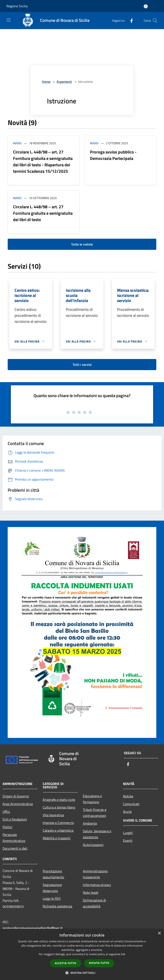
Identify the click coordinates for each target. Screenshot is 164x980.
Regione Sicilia (17, 6)
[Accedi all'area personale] (146, 6)
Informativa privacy (97, 885)
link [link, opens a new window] (123, 954)
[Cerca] (155, 21)
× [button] (159, 933)
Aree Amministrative (18, 804)
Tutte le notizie (82, 244)
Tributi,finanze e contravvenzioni (95, 813)
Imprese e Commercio (58, 823)
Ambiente (90, 823)
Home (46, 82)
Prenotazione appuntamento (53, 874)
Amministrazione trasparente (95, 874)
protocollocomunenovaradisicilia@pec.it (33, 928)
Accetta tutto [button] (66, 963)
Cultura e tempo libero (59, 807)
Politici (7, 827)
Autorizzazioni (93, 845)
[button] (82, 973)
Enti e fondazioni (15, 819)
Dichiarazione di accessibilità (94, 903)
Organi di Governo (16, 796)
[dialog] (82, 954)
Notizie (128, 796)
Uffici (6, 812)
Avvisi (17, 143)
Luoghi (128, 833)
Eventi (128, 840)
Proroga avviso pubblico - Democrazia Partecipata (113, 155)
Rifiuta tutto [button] (99, 963)
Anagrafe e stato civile (59, 800)
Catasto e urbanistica (58, 830)
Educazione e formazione (92, 799)
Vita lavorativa (53, 815)
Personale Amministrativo (14, 838)
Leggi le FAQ (52, 898)
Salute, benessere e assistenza (97, 834)
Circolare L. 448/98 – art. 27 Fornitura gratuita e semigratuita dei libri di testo (43, 213)
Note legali (91, 892)
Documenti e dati (15, 848)
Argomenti (64, 82)
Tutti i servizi (82, 365)
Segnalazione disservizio (52, 888)
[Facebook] (130, 20)
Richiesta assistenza (57, 906)
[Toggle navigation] (9, 20)
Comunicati (131, 804)
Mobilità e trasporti (57, 838)
